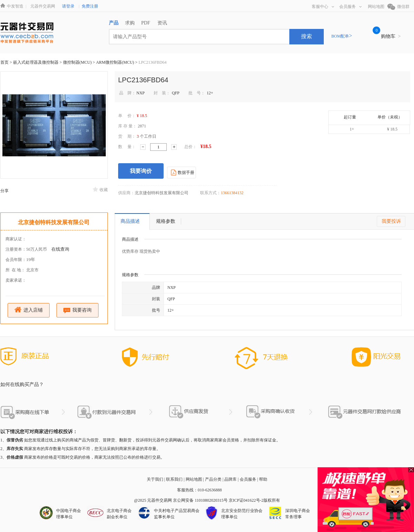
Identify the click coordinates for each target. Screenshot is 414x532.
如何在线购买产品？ (22, 384)
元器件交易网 (43, 6)
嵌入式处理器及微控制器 (36, 62)
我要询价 (141, 171)
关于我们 (155, 479)
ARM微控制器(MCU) (116, 62)
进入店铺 (29, 310)
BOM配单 (342, 36)
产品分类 (213, 479)
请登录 (68, 6)
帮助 (263, 479)
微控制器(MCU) (78, 62)
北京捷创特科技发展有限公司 (54, 222)
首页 (4, 62)
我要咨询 (78, 310)
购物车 (391, 36)
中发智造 (15, 6)
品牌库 (230, 479)
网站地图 (376, 7)
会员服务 (350, 7)
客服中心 (323, 7)
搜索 (307, 36)
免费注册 (90, 6)
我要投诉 (391, 221)
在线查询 (60, 249)
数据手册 (182, 172)
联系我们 (174, 479)
